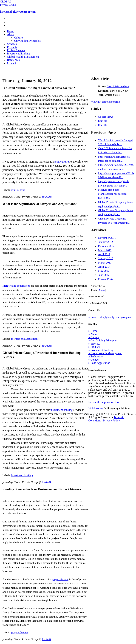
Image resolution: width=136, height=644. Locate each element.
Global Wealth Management (23, 57)
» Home (93, 331)
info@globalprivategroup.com (18, 12)
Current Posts (106, 279)
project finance (60, 579)
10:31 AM (47, 346)
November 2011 (107, 238)
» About (93, 334)
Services (12, 44)
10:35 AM (47, 197)
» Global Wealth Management (105, 353)
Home (11, 31)
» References (96, 356)
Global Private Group (118, 86)
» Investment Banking (101, 350)
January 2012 (105, 242)
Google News (106, 117)
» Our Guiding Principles (103, 340)
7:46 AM (46, 482)
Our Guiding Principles (27, 41)
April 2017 (104, 267)
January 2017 (105, 258)
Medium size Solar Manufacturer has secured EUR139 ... (112, 194)
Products (12, 47)
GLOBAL (8, 3)
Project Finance (16, 50)
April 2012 (104, 254)
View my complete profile (105, 102)
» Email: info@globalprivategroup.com (111, 317)
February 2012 (106, 246)
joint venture (62, 162)
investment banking (62, 410)
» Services (94, 344)
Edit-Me (103, 121)
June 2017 (104, 275)
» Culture (94, 337)
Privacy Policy (112, 420)
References (13, 60)
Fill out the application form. (105, 402)
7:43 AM (46, 639)
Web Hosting (96, 408)
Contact (12, 63)
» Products (94, 347)
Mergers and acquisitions (16, 286)
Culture (18, 38)
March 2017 (105, 263)
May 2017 (104, 271)
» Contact (94, 360)
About (11, 34)
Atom (102, 290)
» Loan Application (99, 363)
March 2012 (105, 250)
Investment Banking (19, 54)
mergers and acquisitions (25, 339)
